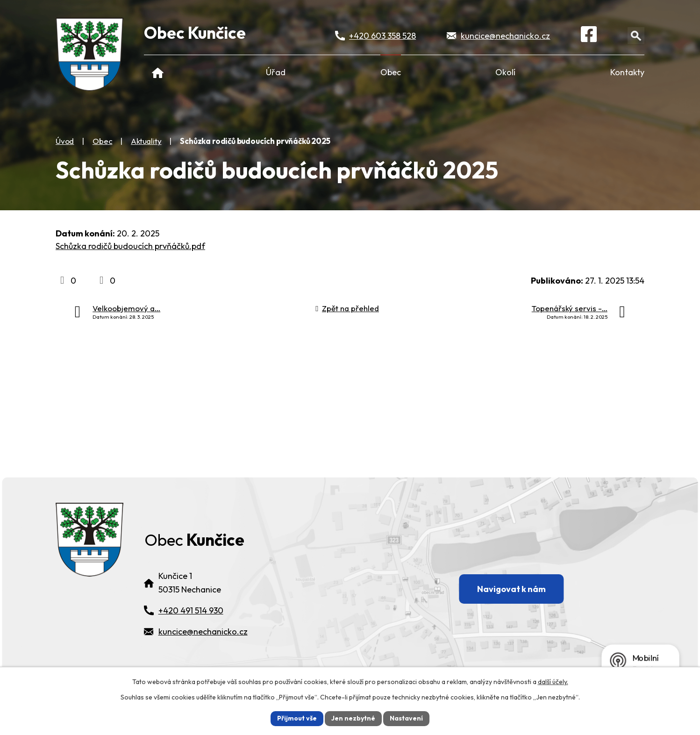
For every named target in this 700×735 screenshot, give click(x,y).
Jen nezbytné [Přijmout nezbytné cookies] (353, 718)
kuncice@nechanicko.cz (506, 36)
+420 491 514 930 (191, 613)
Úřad (276, 72)
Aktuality (146, 141)
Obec (391, 72)
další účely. (553, 682)
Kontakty (627, 72)
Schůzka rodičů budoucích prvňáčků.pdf (130, 246)
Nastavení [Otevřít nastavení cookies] (406, 718)
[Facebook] (589, 36)
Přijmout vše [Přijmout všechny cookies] (297, 718)
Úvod (158, 72)
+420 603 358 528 (382, 36)
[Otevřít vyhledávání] (636, 36)
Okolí (505, 72)
